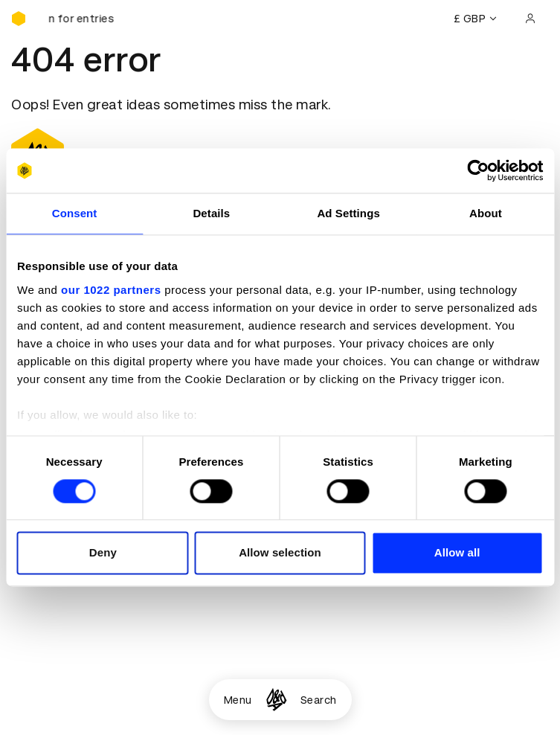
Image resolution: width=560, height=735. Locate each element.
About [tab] (486, 213)
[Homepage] (276, 700)
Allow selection (280, 553)
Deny (103, 553)
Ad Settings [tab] (348, 213)
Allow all (457, 553)
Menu (238, 700)
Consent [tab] (75, 213)
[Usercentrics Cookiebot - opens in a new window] (478, 170)
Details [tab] (211, 213)
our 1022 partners (111, 290)
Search (319, 700)
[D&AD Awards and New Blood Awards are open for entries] (86, 19)
